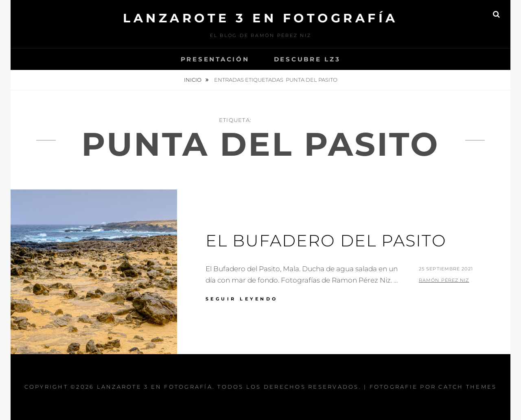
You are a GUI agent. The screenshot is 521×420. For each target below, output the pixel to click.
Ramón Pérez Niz (444, 280)
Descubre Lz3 (307, 59)
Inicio (193, 80)
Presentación (215, 59)
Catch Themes (467, 387)
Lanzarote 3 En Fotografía (260, 18)
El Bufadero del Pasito (326, 240)
